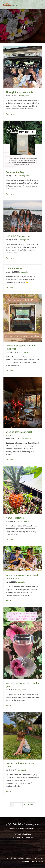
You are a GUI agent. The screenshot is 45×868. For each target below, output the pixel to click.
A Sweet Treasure (15, 518)
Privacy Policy (37, 862)
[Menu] (40, 849)
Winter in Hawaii (15, 269)
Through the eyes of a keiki (20, 92)
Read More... (10, 114)
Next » (31, 805)
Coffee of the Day (15, 172)
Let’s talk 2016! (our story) (19, 236)
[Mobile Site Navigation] (42, 5)
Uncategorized (24, 96)
